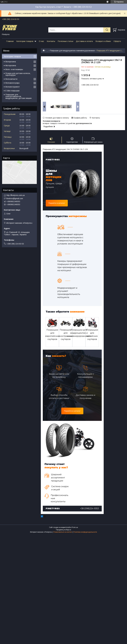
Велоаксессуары (13, 83)
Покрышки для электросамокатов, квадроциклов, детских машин (19, 96)
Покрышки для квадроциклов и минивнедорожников (72, 51)
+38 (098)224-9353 (89, 508)
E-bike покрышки (12, 91)
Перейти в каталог (57, 203)
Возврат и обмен (103, 41)
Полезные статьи (66, 41)
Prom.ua (75, 527)
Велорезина (11, 62)
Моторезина (11, 66)
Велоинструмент (13, 87)
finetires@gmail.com (15, 198)
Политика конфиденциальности (85, 532)
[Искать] (107, 30)
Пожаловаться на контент (63, 532)
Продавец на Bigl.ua (63, 530)
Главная (10, 41)
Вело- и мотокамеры (14, 69)
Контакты (51, 41)
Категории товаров (25, 41)
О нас (41, 41)
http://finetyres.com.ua (16, 195)
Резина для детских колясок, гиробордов (18, 74)
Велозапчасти (11, 79)
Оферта (117, 41)
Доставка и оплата (84, 41)
